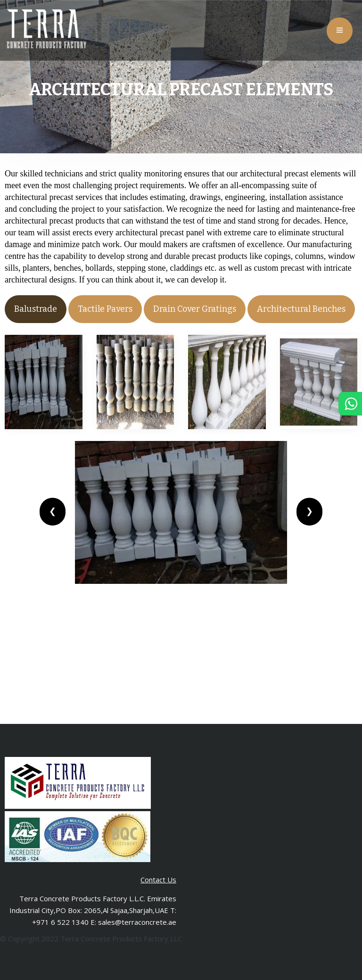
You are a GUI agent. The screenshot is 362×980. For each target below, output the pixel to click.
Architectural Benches (301, 309)
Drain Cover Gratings (195, 309)
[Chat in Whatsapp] (350, 406)
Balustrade (36, 309)
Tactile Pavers (105, 309)
